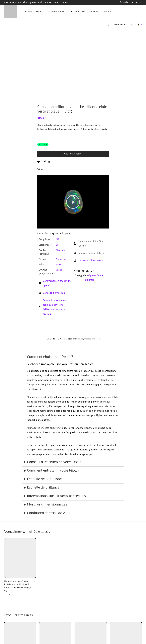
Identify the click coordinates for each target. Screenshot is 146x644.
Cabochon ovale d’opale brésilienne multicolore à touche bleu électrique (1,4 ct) (18, 586)
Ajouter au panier (73, 154)
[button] (73, 202)
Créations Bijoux (56, 12)
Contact (107, 12)
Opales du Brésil (92, 339)
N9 (58, 239)
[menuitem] (123, 3)
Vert (64, 250)
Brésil (59, 270)
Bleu (58, 250)
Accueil (28, 12)
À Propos (94, 12)
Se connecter (120, 25)
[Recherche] (108, 25)
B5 (57, 245)
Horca (59, 265)
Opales (40, 12)
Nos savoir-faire (77, 12)
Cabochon (61, 259)
